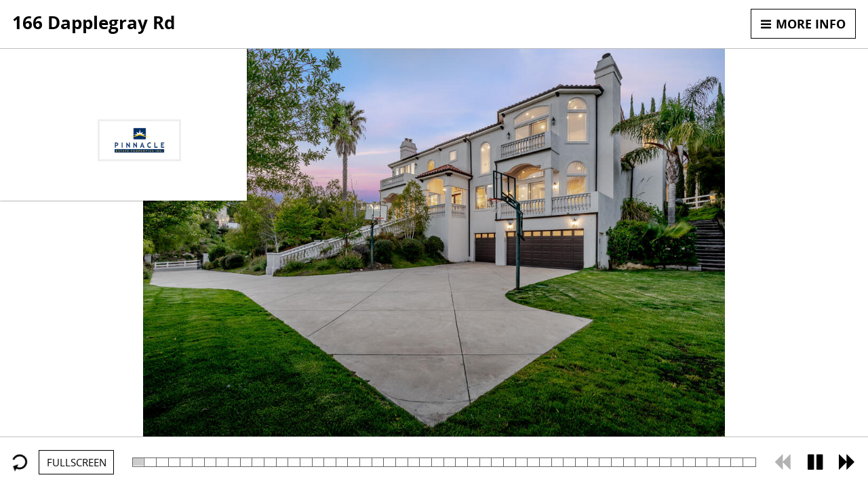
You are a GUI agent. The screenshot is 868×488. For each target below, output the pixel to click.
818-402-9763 (140, 105)
